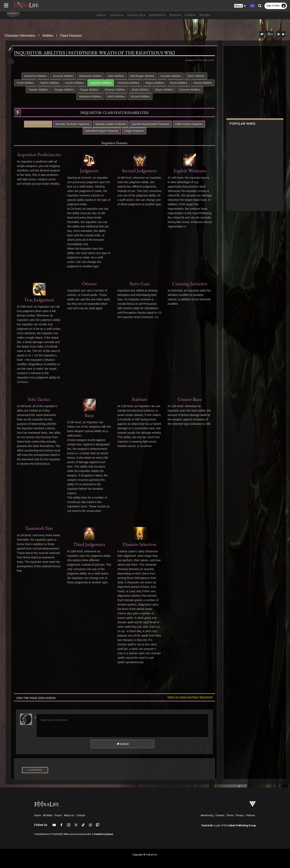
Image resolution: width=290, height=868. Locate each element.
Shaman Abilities (141, 90)
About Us (69, 815)
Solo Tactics (40, 399)
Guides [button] (190, 15)
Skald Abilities (166, 90)
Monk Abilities (191, 83)
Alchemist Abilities (35, 76)
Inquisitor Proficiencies (39, 154)
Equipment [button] (157, 15)
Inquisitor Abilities (113, 83)
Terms (230, 815)
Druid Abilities (38, 83)
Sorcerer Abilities (76, 96)
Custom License (103, 834)
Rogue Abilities (115, 90)
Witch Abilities (129, 96)
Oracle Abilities (39, 90)
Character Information (20, 36)
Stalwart (139, 399)
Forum (58, 815)
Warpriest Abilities (104, 96)
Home (38, 815)
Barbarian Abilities (90, 76)
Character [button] (136, 15)
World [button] (175, 15)
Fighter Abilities (62, 83)
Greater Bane (189, 399)
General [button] (117, 15)
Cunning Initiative (189, 284)
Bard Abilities (116, 76)
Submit (122, 744)
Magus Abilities (167, 83)
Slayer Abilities (190, 90)
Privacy (240, 815)
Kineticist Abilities (141, 83)
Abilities (48, 36)
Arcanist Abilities (63, 76)
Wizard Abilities (154, 96)
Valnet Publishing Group (242, 825)
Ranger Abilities (90, 90)
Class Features (71, 36)
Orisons (89, 284)
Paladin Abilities (64, 90)
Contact (81, 815)
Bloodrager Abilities (142, 76)
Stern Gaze (139, 284)
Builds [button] (205, 15)
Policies (251, 815)
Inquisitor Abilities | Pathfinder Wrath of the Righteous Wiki (95, 53)
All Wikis (48, 815)
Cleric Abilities (196, 76)
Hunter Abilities (87, 83)
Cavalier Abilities (171, 76)
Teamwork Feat (40, 528)
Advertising (207, 815)
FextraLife (207, 825)
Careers (220, 815)
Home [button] (101, 15)
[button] (240, 6)
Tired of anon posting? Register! (189, 698)
